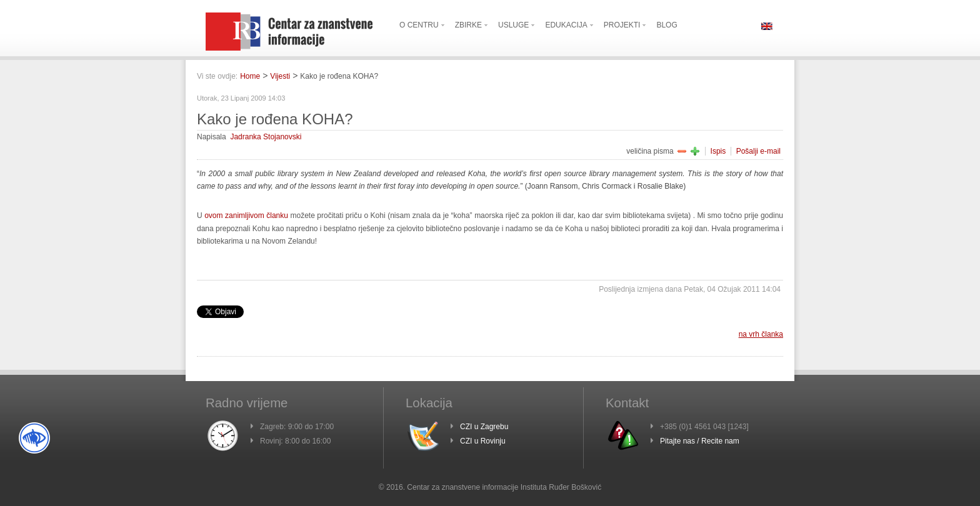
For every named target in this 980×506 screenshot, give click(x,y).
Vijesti (280, 76)
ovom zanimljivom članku (246, 216)
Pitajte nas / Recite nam (700, 441)
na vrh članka (761, 334)
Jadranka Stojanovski (266, 137)
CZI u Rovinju (483, 441)
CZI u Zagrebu (484, 427)
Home (250, 76)
